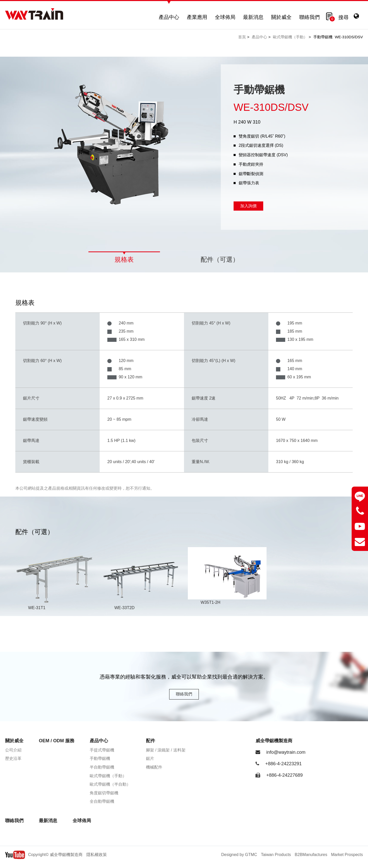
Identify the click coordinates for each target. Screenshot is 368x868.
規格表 (124, 259)
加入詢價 (248, 206)
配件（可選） (220, 259)
